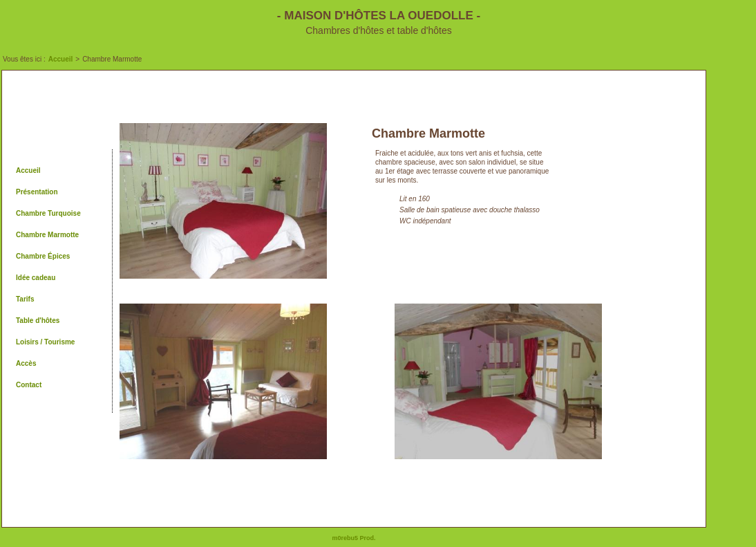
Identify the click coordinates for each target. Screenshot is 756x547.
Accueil (61, 59)
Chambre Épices (43, 256)
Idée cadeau (36, 278)
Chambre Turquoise (48, 213)
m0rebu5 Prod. (353, 538)
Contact (29, 385)
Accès (26, 363)
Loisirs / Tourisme (45, 342)
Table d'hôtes (38, 321)
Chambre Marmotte (47, 235)
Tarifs (25, 299)
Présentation (37, 192)
